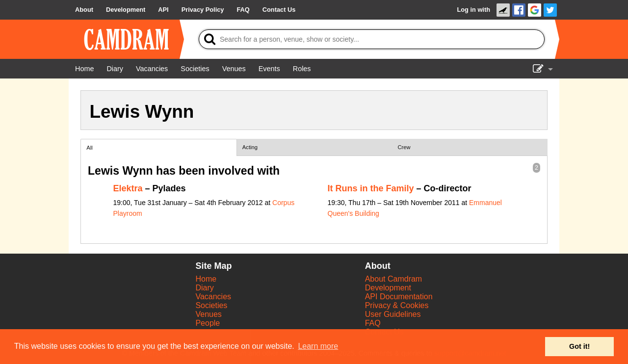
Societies (211, 305)
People (208, 323)
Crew (404, 147)
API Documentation (399, 297)
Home (206, 279)
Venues (208, 314)
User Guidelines (393, 314)
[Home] (84, 69)
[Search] (372, 39)
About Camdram (394, 279)
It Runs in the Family (371, 188)
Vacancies (213, 297)
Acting (250, 147)
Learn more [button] (318, 346)
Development (388, 288)
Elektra (128, 188)
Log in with (473, 10)
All (89, 148)
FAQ (373, 323)
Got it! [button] (579, 346)
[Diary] (115, 69)
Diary (204, 288)
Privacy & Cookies (397, 305)
